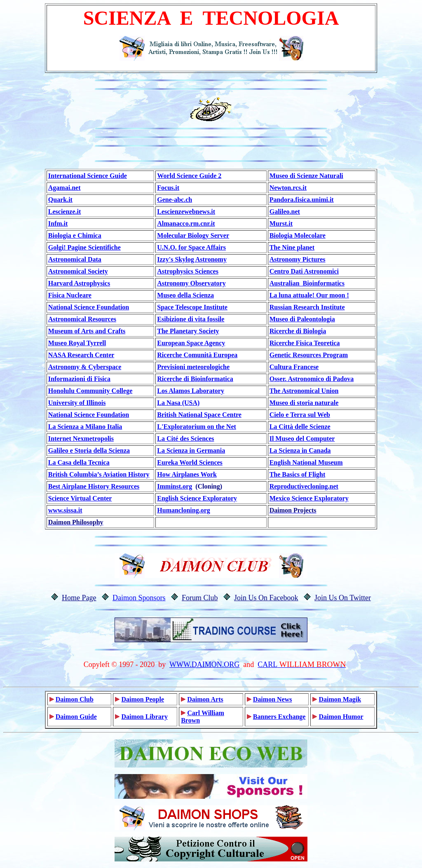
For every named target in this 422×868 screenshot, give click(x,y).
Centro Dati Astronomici (304, 271)
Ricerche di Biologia (298, 331)
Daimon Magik (340, 699)
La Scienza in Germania (191, 450)
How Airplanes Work (187, 474)
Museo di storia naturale (304, 403)
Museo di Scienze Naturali (306, 176)
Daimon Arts (205, 699)
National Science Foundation (89, 307)
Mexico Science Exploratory (309, 498)
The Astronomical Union (304, 391)
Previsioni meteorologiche (193, 367)
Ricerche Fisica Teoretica (305, 343)
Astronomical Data (75, 259)
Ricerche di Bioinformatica (195, 379)
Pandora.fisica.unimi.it (302, 200)
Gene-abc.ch (175, 200)
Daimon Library (144, 717)
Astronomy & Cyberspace (85, 367)
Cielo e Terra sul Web (300, 415)
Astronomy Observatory (191, 283)
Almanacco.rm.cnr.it (186, 223)
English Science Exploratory (197, 498)
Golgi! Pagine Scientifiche (84, 247)
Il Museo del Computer (302, 439)
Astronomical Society (78, 271)
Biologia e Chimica (75, 235)
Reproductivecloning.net (304, 486)
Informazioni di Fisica (79, 379)
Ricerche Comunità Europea (197, 355)
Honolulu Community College (90, 391)
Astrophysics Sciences (188, 271)
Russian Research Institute (307, 307)
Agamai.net (64, 188)
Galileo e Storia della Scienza (89, 450)
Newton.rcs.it (288, 188)
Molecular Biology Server (193, 235)
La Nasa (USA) (178, 403)
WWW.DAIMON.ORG (204, 664)
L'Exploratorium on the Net (197, 427)
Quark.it (60, 200)
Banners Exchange (279, 717)
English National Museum (306, 462)
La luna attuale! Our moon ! (309, 295)
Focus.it (168, 188)
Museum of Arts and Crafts (87, 331)
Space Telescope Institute (192, 307)
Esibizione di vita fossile (191, 319)
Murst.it (281, 223)
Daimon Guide (76, 717)
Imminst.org (175, 486)
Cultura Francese (294, 367)
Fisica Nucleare (70, 295)
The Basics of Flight (298, 474)
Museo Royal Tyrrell (77, 343)
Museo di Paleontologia (302, 319)
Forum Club (200, 598)
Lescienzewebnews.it (186, 212)
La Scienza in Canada (300, 450)
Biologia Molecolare (298, 235)
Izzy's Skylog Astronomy (192, 259)
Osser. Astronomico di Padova (312, 379)
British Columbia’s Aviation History (99, 474)
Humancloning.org (183, 510)
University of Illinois (77, 403)
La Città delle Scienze (300, 427)
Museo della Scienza (185, 295)
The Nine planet (292, 247)
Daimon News (273, 699)
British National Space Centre (199, 415)
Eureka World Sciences (190, 462)
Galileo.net (285, 212)
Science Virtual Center (80, 498)
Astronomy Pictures (298, 259)
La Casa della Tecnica (79, 462)
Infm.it (58, 223)
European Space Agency (191, 343)
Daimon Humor (341, 717)
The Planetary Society (188, 331)
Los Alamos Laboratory (191, 391)
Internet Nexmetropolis (81, 439)
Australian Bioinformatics (307, 283)
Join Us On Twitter (343, 598)
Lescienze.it (65, 212)
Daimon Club (75, 699)
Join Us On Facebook (266, 598)
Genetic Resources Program (309, 355)
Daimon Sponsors (139, 598)
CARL (267, 664)
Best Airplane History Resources (94, 486)
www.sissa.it (65, 510)
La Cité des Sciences (185, 439)
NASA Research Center (81, 355)
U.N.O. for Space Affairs (191, 247)
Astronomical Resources (82, 319)
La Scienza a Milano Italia (85, 427)
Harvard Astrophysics (79, 283)
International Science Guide (88, 176)
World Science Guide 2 (189, 176)
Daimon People (143, 699)
